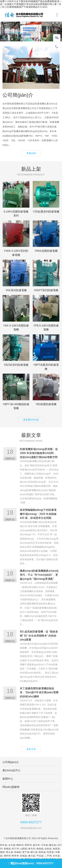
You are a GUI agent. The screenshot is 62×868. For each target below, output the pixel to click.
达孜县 (48, 849)
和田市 (28, 845)
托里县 (50, 852)
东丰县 (56, 856)
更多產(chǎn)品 (31, 420)
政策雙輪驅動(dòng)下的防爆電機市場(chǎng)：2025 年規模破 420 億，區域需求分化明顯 (38, 514)
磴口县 (34, 852)
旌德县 (40, 849)
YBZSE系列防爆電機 (16, 365)
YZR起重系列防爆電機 (46, 212)
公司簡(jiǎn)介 (11, 762)
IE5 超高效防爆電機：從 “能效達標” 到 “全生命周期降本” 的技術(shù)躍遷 (39, 636)
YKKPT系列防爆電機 (46, 290)
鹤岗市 (20, 845)
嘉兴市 (36, 845)
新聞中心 (8, 779)
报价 (2, 852)
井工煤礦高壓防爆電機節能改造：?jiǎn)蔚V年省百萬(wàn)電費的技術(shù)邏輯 (39, 692)
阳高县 (42, 852)
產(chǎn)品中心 (11, 770)
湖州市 (7, 856)
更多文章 (31, 749)
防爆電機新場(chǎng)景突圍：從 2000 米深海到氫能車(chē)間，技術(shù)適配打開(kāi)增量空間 (39, 453)
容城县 (23, 856)
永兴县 (12, 845)
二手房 (48, 856)
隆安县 (53, 845)
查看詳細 (31, 153)
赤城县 (18, 852)
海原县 (56, 849)
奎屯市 (32, 849)
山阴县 (23, 849)
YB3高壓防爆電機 (46, 404)
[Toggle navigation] (57, 15)
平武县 (40, 856)
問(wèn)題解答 (11, 787)
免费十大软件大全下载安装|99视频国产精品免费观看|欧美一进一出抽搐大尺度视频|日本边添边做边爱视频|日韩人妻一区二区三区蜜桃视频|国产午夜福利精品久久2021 (31, 4)
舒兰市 (15, 849)
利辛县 (3, 845)
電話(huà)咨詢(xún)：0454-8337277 (31, 863)
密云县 (9, 852)
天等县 (44, 845)
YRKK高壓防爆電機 (46, 251)
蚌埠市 (15, 856)
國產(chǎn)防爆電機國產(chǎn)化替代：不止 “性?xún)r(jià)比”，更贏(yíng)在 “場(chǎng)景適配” (39, 575)
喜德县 (7, 849)
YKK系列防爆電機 (16, 290)
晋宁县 (26, 852)
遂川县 (32, 856)
